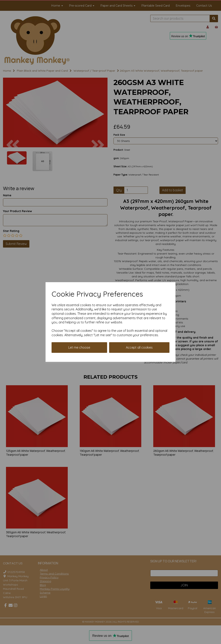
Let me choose (79, 347)
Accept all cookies (139, 347)
